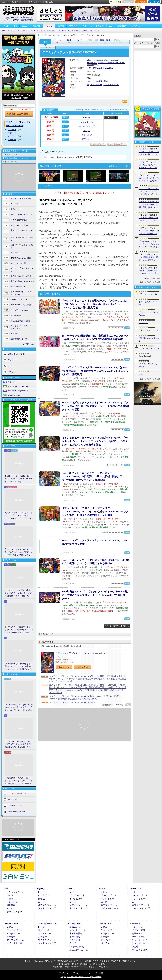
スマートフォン (75, 924)
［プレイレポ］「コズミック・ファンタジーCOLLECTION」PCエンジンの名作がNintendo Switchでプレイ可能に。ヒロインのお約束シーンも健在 (95, 512)
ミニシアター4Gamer (19, 310)
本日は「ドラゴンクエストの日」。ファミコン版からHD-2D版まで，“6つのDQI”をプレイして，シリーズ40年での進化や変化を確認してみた (19, 479)
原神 (141, 374)
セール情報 (75, 937)
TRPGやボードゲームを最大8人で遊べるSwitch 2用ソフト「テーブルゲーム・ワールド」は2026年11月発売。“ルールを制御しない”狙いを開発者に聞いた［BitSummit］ (19, 708)
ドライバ (12, 372)
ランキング (154, 2)
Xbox (25, 26)
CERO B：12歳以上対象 (97, 81)
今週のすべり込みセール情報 (22, 246)
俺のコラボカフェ (18, 287)
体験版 (10, 899)
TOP (6, 26)
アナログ (122, 26)
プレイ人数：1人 (111, 85)
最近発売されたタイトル (69, 31)
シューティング (139, 940)
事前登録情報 (76, 933)
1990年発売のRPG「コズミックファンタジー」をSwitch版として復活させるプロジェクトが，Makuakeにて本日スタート (95, 595)
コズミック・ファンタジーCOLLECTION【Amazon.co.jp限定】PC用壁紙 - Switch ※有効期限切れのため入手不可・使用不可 (85, 697)
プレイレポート (20, 31)
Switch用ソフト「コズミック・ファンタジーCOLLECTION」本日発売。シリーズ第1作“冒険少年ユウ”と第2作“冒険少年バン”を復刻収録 (93, 476)
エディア (91, 68)
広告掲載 (99, 973)
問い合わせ (50, 2)
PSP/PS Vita (136, 889)
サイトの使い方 (35, 2)
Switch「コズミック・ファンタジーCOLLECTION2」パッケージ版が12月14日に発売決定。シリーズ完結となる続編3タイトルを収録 (95, 406)
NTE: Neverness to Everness (149, 339)
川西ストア (87, 135)
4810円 (50, 135)
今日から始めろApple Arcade (22, 281)
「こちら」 (96, 964)
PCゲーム (11, 382)
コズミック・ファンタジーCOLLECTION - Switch (80, 653)
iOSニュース (75, 927)
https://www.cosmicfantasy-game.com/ (103, 60)
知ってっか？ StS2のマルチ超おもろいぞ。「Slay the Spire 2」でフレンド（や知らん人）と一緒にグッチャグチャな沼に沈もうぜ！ (19, 630)
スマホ (61, 26)
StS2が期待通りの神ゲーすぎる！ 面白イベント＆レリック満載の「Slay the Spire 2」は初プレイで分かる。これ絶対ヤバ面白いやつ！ (19, 667)
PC (15, 26)
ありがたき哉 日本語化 (20, 321)
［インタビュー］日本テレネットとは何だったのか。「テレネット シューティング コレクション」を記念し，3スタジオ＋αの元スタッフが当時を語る (95, 441)
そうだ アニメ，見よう (20, 263)
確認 (65, 117)
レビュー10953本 (11, 20)
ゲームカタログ (90, 31)
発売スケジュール (47, 905)
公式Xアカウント (17, 2)
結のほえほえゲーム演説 (21, 276)
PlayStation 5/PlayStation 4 (18, 391)
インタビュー (37, 31)
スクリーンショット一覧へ (119, 166)
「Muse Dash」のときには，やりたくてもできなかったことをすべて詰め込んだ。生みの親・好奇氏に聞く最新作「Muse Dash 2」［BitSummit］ (18, 744)
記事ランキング (14, 912)
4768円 (50, 122)
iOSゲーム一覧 (77, 947)
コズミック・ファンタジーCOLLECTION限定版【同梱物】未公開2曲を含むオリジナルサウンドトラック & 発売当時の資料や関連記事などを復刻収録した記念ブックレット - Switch (88, 679)
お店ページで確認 (50, 117)
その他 (135, 947)
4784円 (50, 130)
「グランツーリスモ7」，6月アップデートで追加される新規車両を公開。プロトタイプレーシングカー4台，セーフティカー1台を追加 (149, 231)
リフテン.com (87, 122)
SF (88, 85)
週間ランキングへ (153, 278)
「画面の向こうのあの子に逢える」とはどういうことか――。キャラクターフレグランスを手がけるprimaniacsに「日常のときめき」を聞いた (19, 781)
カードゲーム (138, 937)
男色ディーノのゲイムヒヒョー (22, 232)
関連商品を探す (99, 144)
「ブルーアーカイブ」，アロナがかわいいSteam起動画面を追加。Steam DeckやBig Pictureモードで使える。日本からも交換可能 (149, 165)
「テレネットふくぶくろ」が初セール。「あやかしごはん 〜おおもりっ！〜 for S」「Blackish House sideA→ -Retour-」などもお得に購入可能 (95, 304)
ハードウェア (98, 26)
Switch (49, 26)
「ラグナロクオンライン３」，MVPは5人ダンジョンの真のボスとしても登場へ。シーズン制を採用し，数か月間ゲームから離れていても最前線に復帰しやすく (149, 192)
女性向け (73, 26)
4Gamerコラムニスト (19, 299)
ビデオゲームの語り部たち (22, 305)
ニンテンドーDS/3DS (46, 924)
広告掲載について (15, 805)
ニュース (12, 130)
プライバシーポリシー (17, 793)
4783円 (50, 126)
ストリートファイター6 (149, 330)
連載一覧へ (30, 344)
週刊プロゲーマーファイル (22, 215)
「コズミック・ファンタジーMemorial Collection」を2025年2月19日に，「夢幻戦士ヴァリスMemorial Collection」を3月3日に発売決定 (95, 371)
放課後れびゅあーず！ (20, 339)
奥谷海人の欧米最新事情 (21, 198)
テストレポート (108, 930)
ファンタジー (96, 85)
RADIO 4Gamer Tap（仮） (21, 258)
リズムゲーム (138, 943)
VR (84, 26)
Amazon (87, 117)
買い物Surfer (16, 315)
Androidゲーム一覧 (78, 950)
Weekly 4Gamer (17, 204)
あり (65, 122)
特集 (10, 133)
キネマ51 (14, 333)
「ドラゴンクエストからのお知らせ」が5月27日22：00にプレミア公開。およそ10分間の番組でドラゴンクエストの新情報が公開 (149, 178)
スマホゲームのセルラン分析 (22, 239)
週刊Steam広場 (17, 252)
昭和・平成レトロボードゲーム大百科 (22, 293)
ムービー (50, 31)
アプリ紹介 (75, 940)
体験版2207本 (27, 20)
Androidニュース (77, 930)
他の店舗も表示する (118, 144)
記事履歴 (141, 2)
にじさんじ (144, 323)
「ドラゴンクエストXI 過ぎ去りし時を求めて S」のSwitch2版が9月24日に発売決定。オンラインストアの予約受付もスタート (149, 271)
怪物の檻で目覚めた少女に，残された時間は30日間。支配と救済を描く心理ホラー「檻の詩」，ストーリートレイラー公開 (149, 205)
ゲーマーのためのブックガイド (22, 270)
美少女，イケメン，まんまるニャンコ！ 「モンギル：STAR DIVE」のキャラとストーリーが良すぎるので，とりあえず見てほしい (19, 516)
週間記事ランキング (16, 354)
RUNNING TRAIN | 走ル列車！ (149, 365)
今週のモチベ (16, 209)
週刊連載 (11, 905)
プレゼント (13, 360)
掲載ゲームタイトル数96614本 (18, 18)
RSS (4, 2)
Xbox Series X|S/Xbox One (18, 386)
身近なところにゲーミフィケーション (22, 327)
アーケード (135, 924)
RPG (89, 78)
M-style (87, 131)
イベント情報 (138, 930)
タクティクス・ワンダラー (149, 303)
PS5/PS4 (36, 26)
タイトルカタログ (47, 908)
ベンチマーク (107, 943)
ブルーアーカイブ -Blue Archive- (149, 314)
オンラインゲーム (16, 892)
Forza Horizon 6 (145, 356)
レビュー (6, 31)
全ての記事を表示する (118, 626)
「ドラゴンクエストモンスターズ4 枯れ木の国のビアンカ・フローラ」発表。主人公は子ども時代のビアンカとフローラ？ (149, 218)
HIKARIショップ (87, 126)
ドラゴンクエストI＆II (148, 294)
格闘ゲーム (137, 933)
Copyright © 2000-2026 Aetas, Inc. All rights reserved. (81, 977)
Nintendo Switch (14, 395)
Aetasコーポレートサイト (18, 812)
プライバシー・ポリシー (82, 973)
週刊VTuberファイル (19, 225)
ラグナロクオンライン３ (149, 348)
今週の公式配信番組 (19, 220)
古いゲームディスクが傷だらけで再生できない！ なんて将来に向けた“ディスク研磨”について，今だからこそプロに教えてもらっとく (18, 552)
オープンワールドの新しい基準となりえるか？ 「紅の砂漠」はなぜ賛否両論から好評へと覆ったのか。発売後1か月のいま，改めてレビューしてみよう (19, 593)
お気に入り (128, 2)
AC (111, 26)
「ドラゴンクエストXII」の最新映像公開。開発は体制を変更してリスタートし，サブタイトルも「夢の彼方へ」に (149, 257)
